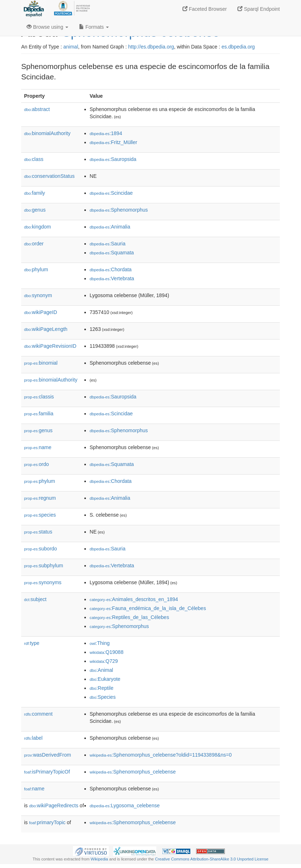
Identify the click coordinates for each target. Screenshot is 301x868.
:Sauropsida (113, 159)
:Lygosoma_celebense (125, 805)
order (34, 244)
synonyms (43, 582)
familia (39, 414)
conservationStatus (49, 176)
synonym (38, 295)
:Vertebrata (112, 278)
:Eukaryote (105, 679)
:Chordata (111, 269)
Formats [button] (94, 27)
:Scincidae (111, 193)
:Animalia (110, 227)
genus (35, 210)
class (34, 159)
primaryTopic (47, 822)
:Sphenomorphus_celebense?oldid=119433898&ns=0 (161, 755)
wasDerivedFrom (48, 755)
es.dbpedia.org (238, 47)
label (33, 738)
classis (39, 397)
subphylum (44, 565)
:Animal (101, 670)
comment (38, 714)
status (38, 532)
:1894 (106, 133)
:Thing (100, 643)
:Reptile (102, 688)
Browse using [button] (47, 27)
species (40, 515)
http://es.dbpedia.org (151, 47)
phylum (36, 269)
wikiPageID (41, 312)
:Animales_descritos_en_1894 (134, 599)
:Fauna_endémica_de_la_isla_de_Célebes (148, 608)
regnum (40, 498)
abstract (37, 109)
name (38, 447)
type (32, 643)
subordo (41, 549)
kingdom (38, 227)
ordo (36, 464)
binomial (41, 363)
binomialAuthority (47, 133)
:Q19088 (107, 652)
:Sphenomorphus (119, 210)
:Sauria (108, 244)
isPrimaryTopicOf (47, 772)
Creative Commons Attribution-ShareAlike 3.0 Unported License (212, 859)
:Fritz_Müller (114, 142)
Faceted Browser (205, 9)
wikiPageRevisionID (50, 346)
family (34, 193)
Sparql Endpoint (259, 9)
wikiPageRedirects (54, 805)
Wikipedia (99, 859)
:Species (103, 697)
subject (35, 599)
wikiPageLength (46, 329)
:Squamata (112, 253)
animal (71, 47)
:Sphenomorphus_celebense (133, 772)
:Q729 (104, 661)
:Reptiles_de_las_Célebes (129, 617)
